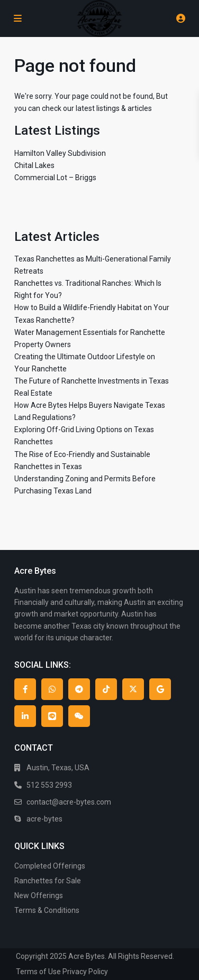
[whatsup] (52, 689)
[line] (52, 716)
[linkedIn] (25, 716)
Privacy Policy (85, 972)
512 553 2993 (49, 785)
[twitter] (133, 689)
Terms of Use (38, 972)
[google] (160, 689)
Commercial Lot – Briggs (55, 178)
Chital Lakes (34, 165)
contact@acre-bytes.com (69, 802)
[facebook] (25, 689)
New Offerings (39, 895)
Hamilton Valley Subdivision (60, 153)
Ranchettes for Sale (48, 881)
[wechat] (79, 716)
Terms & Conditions (47, 910)
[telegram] (79, 689)
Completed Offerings (50, 866)
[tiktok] (106, 689)
